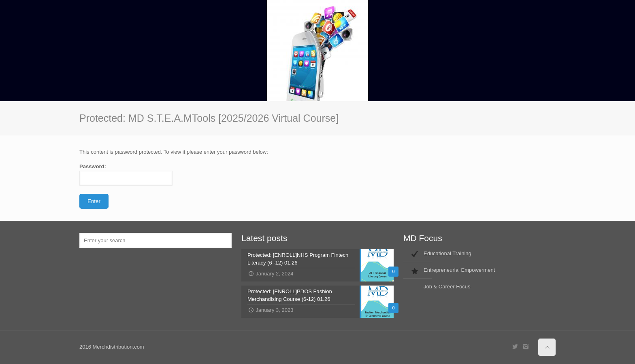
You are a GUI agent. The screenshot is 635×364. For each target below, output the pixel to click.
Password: (126, 175)
